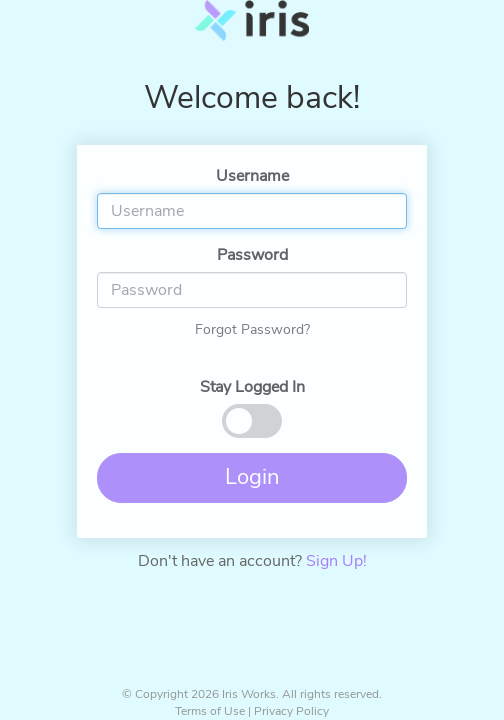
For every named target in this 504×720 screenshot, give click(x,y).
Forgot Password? (252, 329)
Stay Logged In (252, 387)
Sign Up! (336, 561)
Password (252, 255)
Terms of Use (210, 711)
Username (252, 176)
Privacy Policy (291, 711)
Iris (252, 30)
